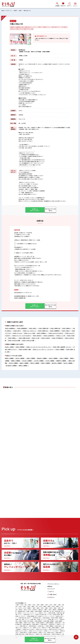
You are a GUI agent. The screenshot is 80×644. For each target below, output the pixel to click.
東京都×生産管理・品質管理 (57, 618)
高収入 (24, 27)
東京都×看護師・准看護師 (48, 622)
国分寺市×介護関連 (57, 363)
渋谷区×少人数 (35, 338)
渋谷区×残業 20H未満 (24, 338)
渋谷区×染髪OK (66, 331)
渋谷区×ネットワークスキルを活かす (22, 336)
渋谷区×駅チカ (17, 331)
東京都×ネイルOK (37, 628)
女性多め (17, 29)
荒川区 (41, 607)
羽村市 (50, 610)
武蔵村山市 (40, 610)
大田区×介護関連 (31, 358)
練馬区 (49, 607)
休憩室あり (48, 27)
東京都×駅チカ (52, 625)
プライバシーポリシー (53, 584)
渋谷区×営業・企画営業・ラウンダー (62, 347)
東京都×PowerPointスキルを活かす (56, 630)
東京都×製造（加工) (37, 618)
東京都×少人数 (39, 635)
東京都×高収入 (58, 623)
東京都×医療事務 (38, 622)
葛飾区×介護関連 (16, 361)
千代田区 (17, 605)
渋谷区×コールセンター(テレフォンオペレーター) (39, 347)
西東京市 (55, 610)
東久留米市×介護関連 (11, 366)
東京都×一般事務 (30, 612)
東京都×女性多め (47, 635)
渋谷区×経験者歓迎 (22, 328)
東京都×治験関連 (59, 622)
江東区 (47, 605)
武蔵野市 (29, 609)
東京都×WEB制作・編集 (58, 615)
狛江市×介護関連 (68, 363)
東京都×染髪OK (58, 626)
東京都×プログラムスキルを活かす (36, 631)
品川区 (51, 605)
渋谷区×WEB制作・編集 (25, 349)
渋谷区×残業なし (12, 338)
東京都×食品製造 (46, 618)
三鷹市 (34, 609)
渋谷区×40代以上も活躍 (14, 341)
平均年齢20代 (23, 29)
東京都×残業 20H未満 (20, 635)
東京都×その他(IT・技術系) (29, 623)
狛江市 (30, 610)
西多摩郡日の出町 (21, 612)
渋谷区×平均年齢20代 (57, 338)
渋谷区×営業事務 (20, 347)
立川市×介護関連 (50, 361)
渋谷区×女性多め (46, 338)
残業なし (12, 29)
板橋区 (45, 607)
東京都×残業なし (59, 633)
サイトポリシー (51, 598)
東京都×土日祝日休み (33, 633)
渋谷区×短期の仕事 (43, 328)
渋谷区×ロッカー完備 (29, 333)
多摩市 (46, 610)
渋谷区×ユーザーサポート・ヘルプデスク (43, 349)
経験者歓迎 (19, 27)
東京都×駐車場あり (33, 626)
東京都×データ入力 (43, 613)
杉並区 (29, 607)
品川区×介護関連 (20, 358)
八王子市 (20, 609)
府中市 (42, 609)
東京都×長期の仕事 (27, 625)
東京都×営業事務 (38, 612)
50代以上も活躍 (36, 29)
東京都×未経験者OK (40, 623)
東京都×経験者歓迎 (50, 623)
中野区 (24, 607)
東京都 (16, 10)
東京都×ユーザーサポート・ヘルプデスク (46, 617)
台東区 (38, 605)
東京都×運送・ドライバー (53, 620)
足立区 (53, 607)
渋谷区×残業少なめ (43, 331)
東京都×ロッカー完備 (46, 628)
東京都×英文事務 (52, 613)
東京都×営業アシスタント (29, 615)
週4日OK (60, 27)
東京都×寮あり (41, 626)
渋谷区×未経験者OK (10, 328)
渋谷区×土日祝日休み (49, 336)
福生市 (25, 610)
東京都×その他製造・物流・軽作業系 (26, 622)
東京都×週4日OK (24, 633)
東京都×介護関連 (19, 623)
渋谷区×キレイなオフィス (30, 331)
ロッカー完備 (54, 27)
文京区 (34, 605)
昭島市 (47, 609)
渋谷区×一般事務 (9, 347)
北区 (37, 607)
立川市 (24, 609)
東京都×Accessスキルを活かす (21, 631)
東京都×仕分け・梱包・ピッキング (22, 620)
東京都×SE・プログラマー (21, 617)
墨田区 (42, 605)
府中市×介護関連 (13, 363)
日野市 (59, 609)
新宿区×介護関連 (9, 358)
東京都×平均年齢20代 (56, 635)
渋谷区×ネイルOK (17, 333)
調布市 (51, 609)
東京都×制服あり (36, 625)
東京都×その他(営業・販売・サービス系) (44, 615)
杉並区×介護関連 (64, 358)
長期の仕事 (29, 27)
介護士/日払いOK (29, 10)
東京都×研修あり (44, 625)
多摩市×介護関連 (23, 366)
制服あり (43, 27)
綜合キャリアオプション (7, 10)
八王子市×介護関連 (39, 361)
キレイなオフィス (36, 27)
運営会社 (50, 587)
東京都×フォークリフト (42, 620)
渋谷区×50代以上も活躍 (28, 341)
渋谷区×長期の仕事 (55, 328)
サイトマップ (51, 589)
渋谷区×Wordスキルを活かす (56, 333)
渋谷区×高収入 (33, 328)
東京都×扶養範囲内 (50, 626)
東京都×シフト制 (42, 633)
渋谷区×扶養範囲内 (55, 331)
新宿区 (30, 605)
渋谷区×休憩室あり (42, 333)
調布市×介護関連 (35, 363)
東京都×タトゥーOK (27, 628)
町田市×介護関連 (46, 363)
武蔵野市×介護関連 (61, 361)
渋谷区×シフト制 (61, 336)
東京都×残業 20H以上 (30, 635)
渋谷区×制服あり (66, 328)
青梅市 (38, 609)
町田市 (55, 609)
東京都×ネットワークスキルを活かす (51, 631)
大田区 (59, 605)
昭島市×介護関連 (24, 363)
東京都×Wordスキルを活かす (29, 630)
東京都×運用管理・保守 (32, 617)
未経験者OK (13, 27)
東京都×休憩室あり (56, 628)
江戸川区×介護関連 (27, 361)
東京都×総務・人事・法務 (48, 612)
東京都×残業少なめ (24, 626)
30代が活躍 (29, 29)
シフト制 (65, 27)
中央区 (22, 605)
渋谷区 (21, 10)
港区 (26, 605)
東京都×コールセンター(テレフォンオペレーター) (28, 613)
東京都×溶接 (33, 620)
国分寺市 (21, 610)
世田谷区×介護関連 (42, 358)
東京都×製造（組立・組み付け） (25, 618)
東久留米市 (35, 610)
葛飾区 (58, 607)
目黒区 (55, 605)
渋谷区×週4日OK (37, 336)
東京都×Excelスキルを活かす (42, 630)
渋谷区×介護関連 (60, 349)
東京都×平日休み (51, 633)
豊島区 (33, 607)
